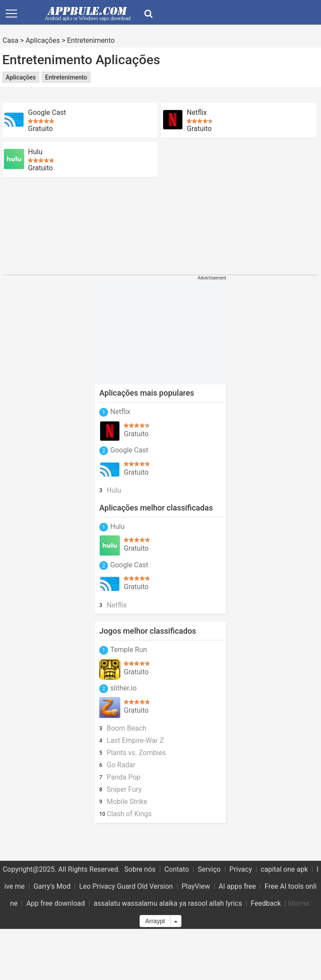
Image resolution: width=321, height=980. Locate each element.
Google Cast (47, 113)
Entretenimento (91, 40)
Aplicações (43, 40)
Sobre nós (140, 869)
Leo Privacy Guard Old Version (126, 886)
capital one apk (284, 869)
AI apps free (237, 886)
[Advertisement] (82, 226)
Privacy (241, 869)
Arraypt (155, 921)
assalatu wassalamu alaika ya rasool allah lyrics (168, 903)
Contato (177, 869)
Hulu (35, 152)
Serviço (209, 869)
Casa (10, 40)
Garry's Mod (52, 886)
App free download (56, 903)
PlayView (196, 886)
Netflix (197, 113)
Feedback (266, 903)
